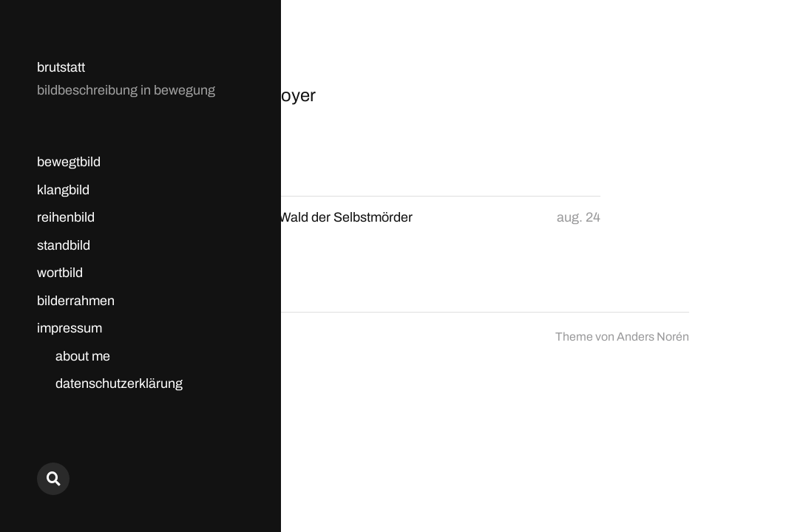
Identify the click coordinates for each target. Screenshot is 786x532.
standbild (64, 245)
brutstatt (61, 67)
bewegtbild (69, 162)
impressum (70, 328)
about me (83, 356)
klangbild (63, 190)
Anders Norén (653, 337)
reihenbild (66, 217)
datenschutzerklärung (119, 383)
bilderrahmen (76, 301)
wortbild (60, 273)
